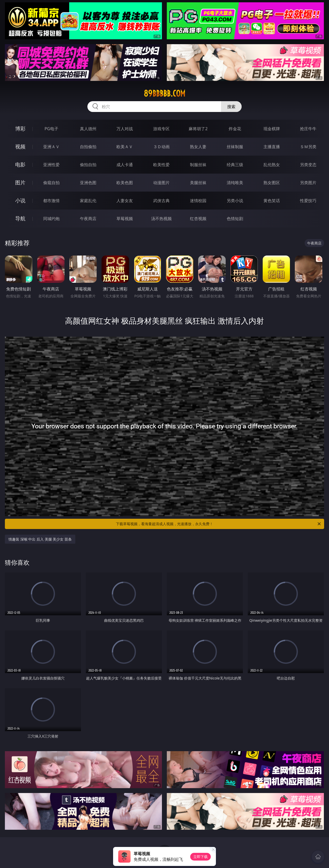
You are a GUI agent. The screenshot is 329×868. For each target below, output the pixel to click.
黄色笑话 (272, 201)
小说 (20, 200)
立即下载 (200, 857)
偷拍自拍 (88, 165)
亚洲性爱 (51, 165)
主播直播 (272, 147)
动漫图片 (161, 183)
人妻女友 (125, 201)
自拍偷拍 (88, 147)
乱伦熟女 (272, 165)
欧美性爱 (161, 165)
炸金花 (235, 129)
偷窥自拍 (51, 183)
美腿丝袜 (198, 183)
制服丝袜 (198, 165)
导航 (20, 218)
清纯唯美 (235, 183)
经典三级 (235, 165)
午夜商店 (88, 219)
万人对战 (125, 129)
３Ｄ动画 (161, 147)
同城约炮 (51, 219)
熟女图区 (272, 183)
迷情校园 (198, 201)
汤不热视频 (161, 219)
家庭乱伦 (88, 201)
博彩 (20, 129)
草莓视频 (125, 219)
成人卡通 (125, 165)
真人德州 (88, 129)
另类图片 (308, 183)
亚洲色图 (88, 183)
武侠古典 (161, 201)
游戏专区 (161, 129)
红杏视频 (198, 219)
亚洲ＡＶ (51, 147)
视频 (20, 147)
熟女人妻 (198, 147)
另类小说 (235, 201)
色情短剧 (235, 219)
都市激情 (51, 201)
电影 (20, 164)
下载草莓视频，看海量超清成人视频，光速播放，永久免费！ (219, 524)
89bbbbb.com (164, 93)
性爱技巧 (308, 201)
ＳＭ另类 (308, 147)
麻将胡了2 (198, 129)
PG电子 (51, 129)
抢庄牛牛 (308, 129)
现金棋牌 (272, 129)
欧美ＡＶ (125, 147)
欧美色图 (125, 183)
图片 (20, 182)
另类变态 (308, 165)
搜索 (231, 107)
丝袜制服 (235, 147)
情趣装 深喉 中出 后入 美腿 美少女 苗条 (40, 539)
